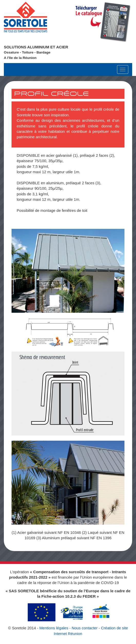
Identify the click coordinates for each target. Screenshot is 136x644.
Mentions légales (54, 628)
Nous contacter (85, 628)
